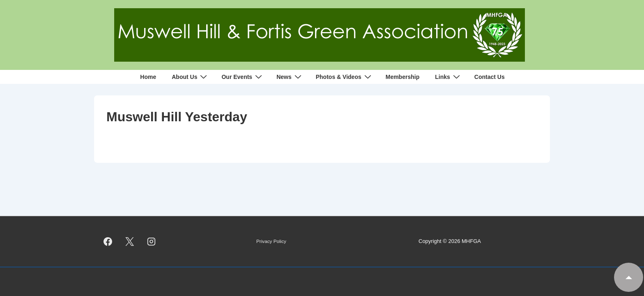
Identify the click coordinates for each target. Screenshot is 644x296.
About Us (190, 77)
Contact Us (490, 77)
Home (148, 77)
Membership (402, 77)
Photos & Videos (345, 77)
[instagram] (152, 242)
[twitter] (130, 242)
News (290, 77)
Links (448, 77)
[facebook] (108, 242)
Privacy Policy (271, 241)
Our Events (243, 77)
